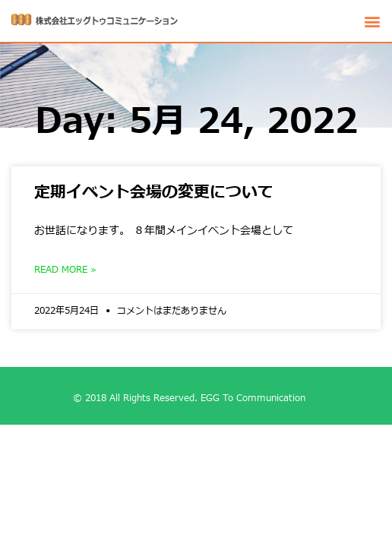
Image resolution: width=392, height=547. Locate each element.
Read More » (65, 270)
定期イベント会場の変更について (154, 193)
